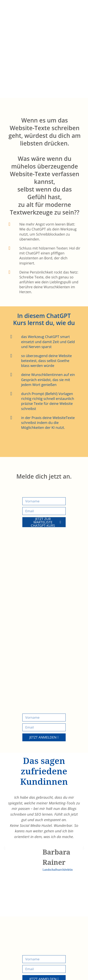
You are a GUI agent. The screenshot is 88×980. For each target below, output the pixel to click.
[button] (5, 848)
